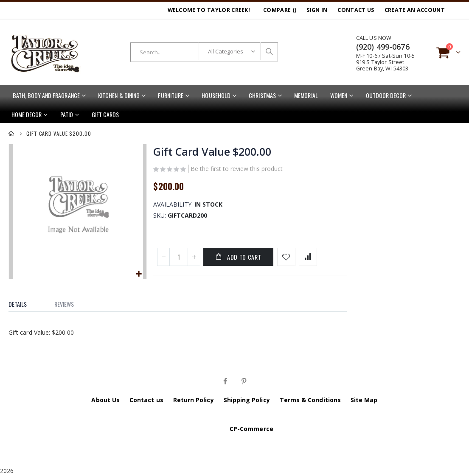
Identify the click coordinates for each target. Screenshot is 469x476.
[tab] (24, 302)
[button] (138, 273)
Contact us (146, 400)
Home (11, 134)
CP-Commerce (251, 429)
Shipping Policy (247, 400)
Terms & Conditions (310, 400)
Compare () (280, 10)
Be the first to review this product (236, 170)
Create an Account (415, 10)
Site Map (364, 400)
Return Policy (194, 400)
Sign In (317, 10)
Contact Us (356, 10)
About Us (105, 400)
